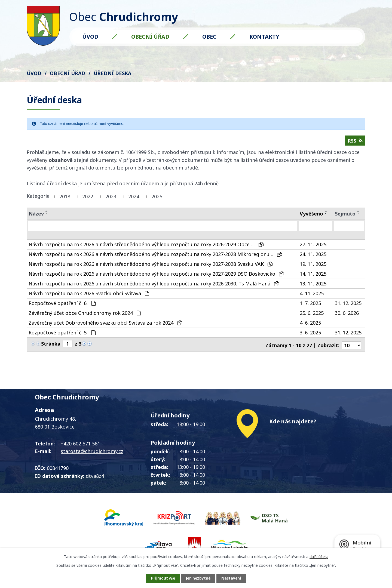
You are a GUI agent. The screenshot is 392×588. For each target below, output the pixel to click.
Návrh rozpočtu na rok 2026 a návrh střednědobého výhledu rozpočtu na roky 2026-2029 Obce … (146, 249)
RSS (355, 141)
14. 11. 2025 (313, 278)
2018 (65, 198)
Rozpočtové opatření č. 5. (62, 337)
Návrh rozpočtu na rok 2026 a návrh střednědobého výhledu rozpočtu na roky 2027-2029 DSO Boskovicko (156, 278)
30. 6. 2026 (347, 317)
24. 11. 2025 (313, 258)
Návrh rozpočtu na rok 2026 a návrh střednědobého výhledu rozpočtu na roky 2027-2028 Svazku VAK (151, 268)
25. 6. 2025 (312, 317)
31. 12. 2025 (348, 307)
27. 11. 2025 (313, 249)
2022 (88, 198)
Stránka (51, 348)
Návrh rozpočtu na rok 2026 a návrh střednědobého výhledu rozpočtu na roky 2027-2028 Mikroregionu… (155, 258)
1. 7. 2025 (310, 307)
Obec (209, 37)
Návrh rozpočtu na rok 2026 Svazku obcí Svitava (89, 298)
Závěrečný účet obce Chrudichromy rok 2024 (85, 317)
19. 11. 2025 (313, 268)
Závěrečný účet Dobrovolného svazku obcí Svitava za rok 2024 (105, 327)
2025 (157, 198)
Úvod (90, 37)
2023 (111, 198)
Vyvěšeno (311, 215)
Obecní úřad (150, 37)
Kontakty (264, 37)
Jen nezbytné (198, 578)
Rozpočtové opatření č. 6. (62, 307)
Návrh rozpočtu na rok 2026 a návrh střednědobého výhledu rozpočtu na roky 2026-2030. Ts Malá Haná (154, 288)
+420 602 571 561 (80, 447)
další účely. (319, 556)
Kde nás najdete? (293, 424)
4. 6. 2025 (310, 327)
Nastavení (234, 578)
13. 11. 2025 (313, 288)
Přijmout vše (161, 578)
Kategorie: (39, 197)
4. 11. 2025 (312, 298)
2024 (134, 198)
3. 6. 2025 (310, 337)
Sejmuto (345, 215)
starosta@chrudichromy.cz (92, 454)
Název (36, 215)
